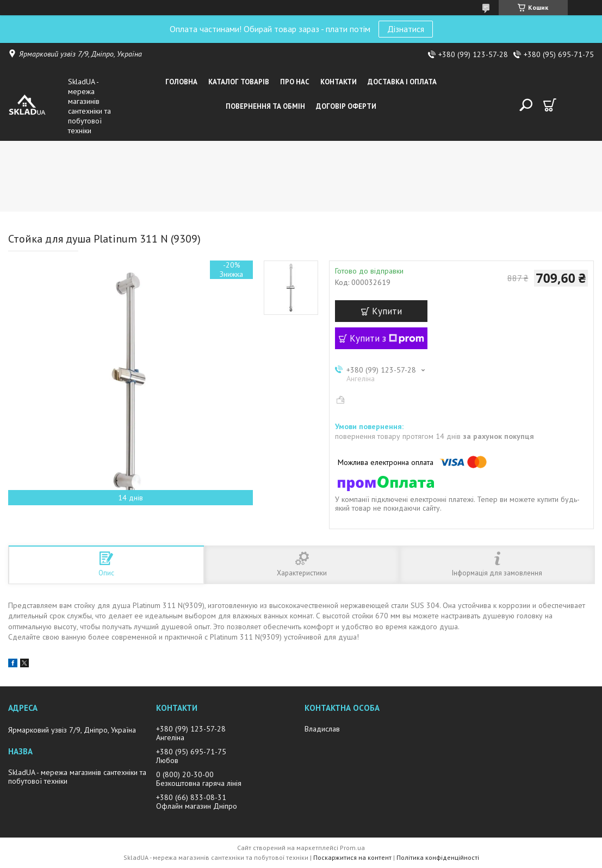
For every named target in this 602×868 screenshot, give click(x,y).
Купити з (387, 338)
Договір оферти (346, 106)
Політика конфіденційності (438, 857)
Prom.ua (352, 848)
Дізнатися (406, 29)
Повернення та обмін (265, 106)
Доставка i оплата (402, 82)
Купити (387, 311)
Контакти (339, 82)
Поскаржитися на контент (352, 857)
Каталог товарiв (239, 82)
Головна (181, 82)
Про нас (295, 82)
